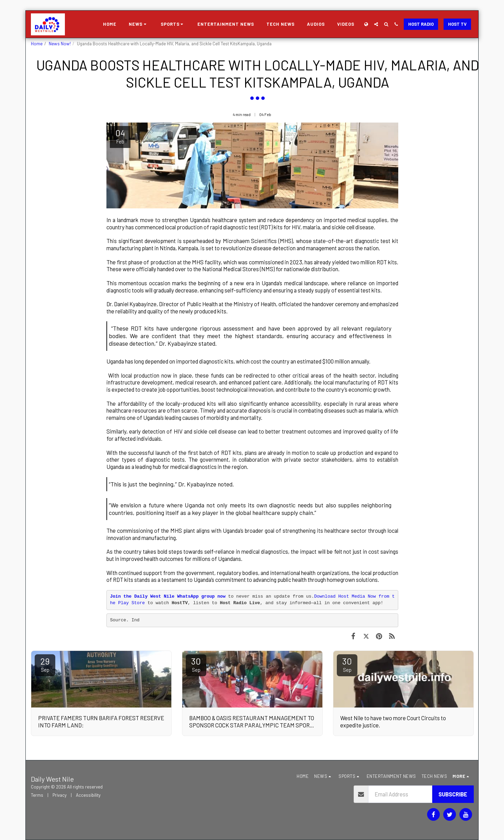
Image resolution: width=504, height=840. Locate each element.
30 (196, 664)
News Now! (60, 44)
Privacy (60, 795)
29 (45, 664)
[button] (139, 24)
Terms (37, 795)
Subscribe (453, 794)
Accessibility (88, 795)
